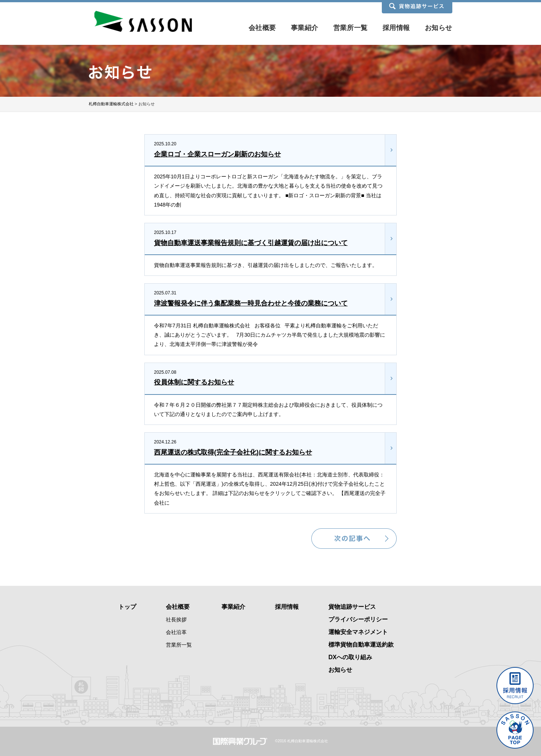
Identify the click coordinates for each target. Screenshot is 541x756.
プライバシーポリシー (358, 619)
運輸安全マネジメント (358, 632)
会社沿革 (176, 632)
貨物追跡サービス (352, 607)
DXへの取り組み (350, 657)
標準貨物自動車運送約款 (361, 645)
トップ (127, 607)
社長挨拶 (176, 620)
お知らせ (439, 28)
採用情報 (396, 28)
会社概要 (262, 28)
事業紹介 (305, 28)
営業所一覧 (350, 28)
